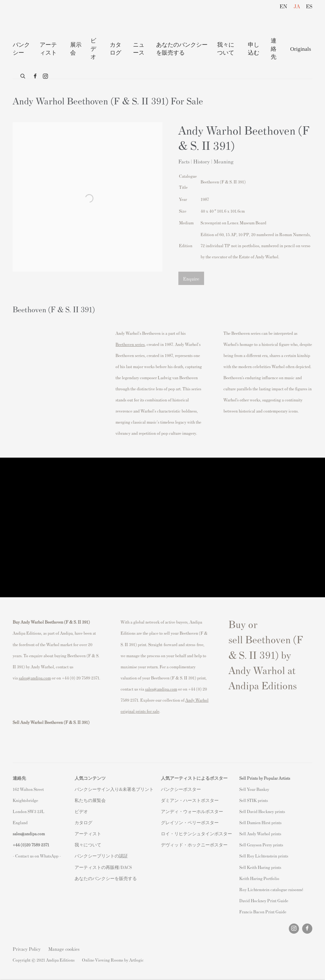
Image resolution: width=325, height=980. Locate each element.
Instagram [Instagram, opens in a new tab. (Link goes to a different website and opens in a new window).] (45, 76)
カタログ (116, 49)
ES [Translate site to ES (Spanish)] (309, 6)
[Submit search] (23, 75)
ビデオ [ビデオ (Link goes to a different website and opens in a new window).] (81, 811)
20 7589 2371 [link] (38, 845)
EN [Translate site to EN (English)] (283, 6)
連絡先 (274, 49)
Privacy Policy (27, 949)
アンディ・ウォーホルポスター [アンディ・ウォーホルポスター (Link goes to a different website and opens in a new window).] (192, 811)
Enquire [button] (191, 278)
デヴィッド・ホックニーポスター (194, 845)
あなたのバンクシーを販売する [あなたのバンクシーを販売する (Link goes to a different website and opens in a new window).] (106, 878)
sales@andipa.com (35, 678)
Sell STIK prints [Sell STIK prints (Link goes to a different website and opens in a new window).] (254, 800)
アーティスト (48, 49)
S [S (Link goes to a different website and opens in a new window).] (240, 789)
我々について (226, 49)
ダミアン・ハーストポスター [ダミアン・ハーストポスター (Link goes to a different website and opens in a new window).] (190, 800)
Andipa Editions (35, 19)
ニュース (139, 49)
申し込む (254, 49)
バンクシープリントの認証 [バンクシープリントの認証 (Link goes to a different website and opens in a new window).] (101, 856)
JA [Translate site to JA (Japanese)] (297, 6)
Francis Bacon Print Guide (263, 912)
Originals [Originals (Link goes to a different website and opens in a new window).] (301, 49)
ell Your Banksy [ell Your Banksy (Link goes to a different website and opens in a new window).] (255, 789)
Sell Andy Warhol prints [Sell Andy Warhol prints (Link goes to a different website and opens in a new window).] (260, 834)
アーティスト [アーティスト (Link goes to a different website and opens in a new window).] (88, 834)
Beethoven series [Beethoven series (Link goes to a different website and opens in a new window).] (130, 344)
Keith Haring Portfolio (259, 878)
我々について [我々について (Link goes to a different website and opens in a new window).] (88, 845)
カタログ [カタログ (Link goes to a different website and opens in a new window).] (83, 822)
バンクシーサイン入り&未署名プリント (114, 789)
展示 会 (76, 49)
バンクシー (21, 49)
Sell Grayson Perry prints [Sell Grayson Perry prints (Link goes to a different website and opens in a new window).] (261, 845)
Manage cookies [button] (64, 949)
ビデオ (93, 49)
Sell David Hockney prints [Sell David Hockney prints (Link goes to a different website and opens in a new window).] (262, 811)
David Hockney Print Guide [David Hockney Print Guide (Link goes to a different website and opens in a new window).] (264, 901)
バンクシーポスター (181, 789)
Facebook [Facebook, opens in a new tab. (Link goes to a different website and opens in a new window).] (35, 76)
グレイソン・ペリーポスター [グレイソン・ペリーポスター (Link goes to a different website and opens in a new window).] (190, 822)
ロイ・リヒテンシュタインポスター (196, 834)
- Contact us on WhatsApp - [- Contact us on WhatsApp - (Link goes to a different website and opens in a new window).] (37, 856)
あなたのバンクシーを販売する (182, 49)
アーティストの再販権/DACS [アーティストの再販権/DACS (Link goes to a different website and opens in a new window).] (103, 867)
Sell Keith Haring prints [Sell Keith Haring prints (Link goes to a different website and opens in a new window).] (260, 867)
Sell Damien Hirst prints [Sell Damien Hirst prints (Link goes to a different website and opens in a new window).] (260, 822)
